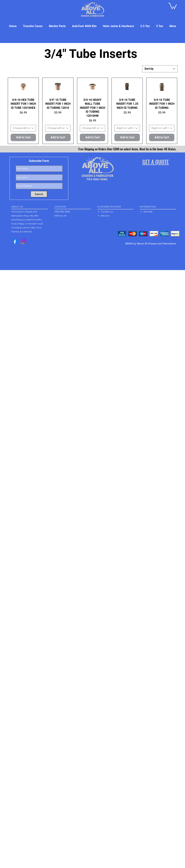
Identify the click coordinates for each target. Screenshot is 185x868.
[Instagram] (23, 241)
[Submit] (39, 194)
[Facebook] (15, 241)
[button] (173, 6)
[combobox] (160, 69)
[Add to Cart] (23, 137)
